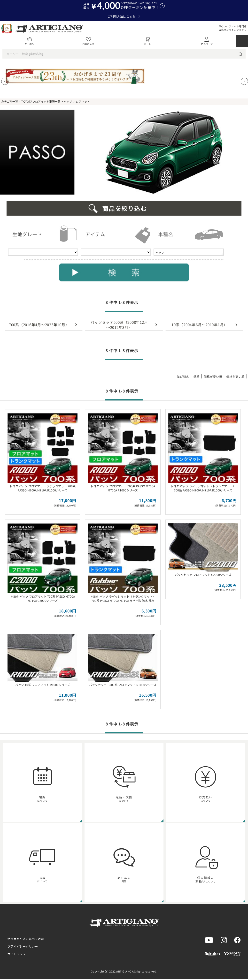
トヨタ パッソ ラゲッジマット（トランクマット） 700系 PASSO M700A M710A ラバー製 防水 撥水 (123, 599)
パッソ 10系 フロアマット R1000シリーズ (43, 685)
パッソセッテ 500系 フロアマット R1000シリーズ (123, 685)
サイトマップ (17, 954)
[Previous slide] (5, 81)
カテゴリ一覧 (10, 101)
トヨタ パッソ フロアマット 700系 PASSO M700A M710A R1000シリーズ (123, 489)
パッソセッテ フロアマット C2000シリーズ (203, 575)
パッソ (189, 253)
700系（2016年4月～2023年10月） (39, 325)
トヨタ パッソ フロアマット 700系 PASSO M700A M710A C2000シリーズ (43, 599)
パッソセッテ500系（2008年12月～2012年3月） (119, 325)
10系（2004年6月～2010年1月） (199, 325)
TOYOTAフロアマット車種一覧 (41, 101)
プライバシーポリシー (23, 947)
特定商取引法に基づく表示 (26, 939)
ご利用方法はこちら (124, 16)
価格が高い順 (235, 377)
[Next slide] (244, 81)
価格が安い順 (213, 377)
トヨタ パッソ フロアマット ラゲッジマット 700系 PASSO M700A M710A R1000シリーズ (43, 489)
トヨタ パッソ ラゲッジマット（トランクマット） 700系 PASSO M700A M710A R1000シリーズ (203, 489)
